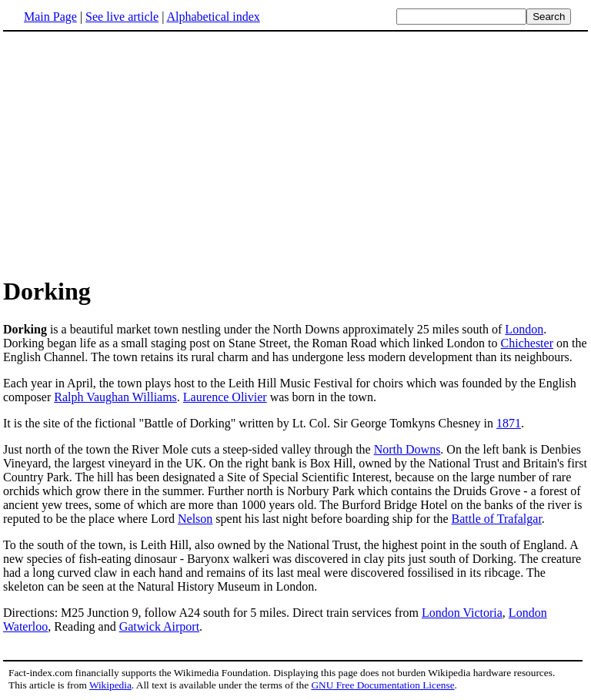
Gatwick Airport (159, 626)
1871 (509, 423)
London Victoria (462, 613)
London (524, 329)
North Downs (407, 449)
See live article (122, 17)
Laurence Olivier (225, 397)
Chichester (527, 343)
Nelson (195, 519)
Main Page (50, 17)
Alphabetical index (213, 17)
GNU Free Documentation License (382, 685)
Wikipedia (110, 685)
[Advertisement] (295, 153)
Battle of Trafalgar (497, 519)
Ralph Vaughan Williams (115, 397)
